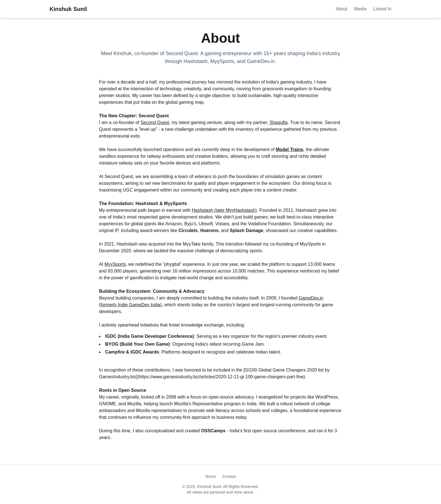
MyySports (115, 264)
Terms (210, 476)
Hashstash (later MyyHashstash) (224, 210)
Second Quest (155, 122)
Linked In (382, 9)
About (342, 9)
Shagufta (279, 122)
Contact (229, 476)
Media (360, 9)
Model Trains (290, 149)
